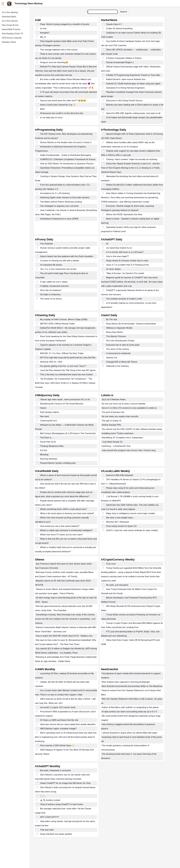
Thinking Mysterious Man (52, 446)
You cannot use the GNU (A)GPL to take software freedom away (132, 429)
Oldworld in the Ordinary (118, 366)
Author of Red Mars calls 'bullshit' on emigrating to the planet (130, 707)
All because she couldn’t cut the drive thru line (62, 113)
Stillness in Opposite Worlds (119, 328)
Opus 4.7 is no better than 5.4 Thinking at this (127, 265)
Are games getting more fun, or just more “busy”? (63, 366)
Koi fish (44, 450)
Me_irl (43, 37)
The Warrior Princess (116, 336)
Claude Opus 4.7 (114, 24)
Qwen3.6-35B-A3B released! (120, 475)
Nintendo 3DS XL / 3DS (51, 362)
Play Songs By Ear (10, 25)
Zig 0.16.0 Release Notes (114, 399)
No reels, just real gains (117, 585)
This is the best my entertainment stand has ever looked (66, 375)
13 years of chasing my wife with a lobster (60, 261)
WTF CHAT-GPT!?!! (49, 817)
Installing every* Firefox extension (117, 433)
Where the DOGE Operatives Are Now (124, 214)
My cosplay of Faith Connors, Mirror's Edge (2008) (64, 319)
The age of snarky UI (111, 421)
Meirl (42, 109)
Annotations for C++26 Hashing (55, 193)
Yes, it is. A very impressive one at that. (58, 269)
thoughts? (45, 33)
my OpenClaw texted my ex (119, 248)
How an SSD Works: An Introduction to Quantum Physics (67, 164)
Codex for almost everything (119, 28)
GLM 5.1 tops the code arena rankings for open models (132, 530)
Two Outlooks (47, 244)
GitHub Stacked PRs (111, 425)
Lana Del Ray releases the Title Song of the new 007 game (68, 370)
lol (107, 244)
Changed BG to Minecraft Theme (122, 362)
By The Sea (112, 319)
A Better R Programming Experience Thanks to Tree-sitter (133, 75)
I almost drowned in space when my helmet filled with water (129, 733)
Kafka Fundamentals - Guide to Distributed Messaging (66, 155)
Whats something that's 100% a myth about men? (63, 509)
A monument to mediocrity (118, 353)
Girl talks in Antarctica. (51, 295)
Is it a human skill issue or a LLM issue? (125, 252)
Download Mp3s (9, 17)
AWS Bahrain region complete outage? (58, 729)
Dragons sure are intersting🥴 (54, 62)
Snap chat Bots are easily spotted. (56, 834)
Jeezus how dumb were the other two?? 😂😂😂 (63, 101)
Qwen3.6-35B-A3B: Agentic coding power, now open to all (133, 113)
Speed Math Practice (11, 29)
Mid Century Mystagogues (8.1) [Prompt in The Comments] (68, 433)
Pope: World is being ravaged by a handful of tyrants (65, 24)
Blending (44, 455)
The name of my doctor (51, 299)
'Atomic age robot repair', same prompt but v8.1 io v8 (65, 399)
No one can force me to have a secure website (124, 404)
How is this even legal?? (118, 256)
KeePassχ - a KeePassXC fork (116, 446)
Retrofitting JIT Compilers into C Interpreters (122, 438)
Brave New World (114, 332)
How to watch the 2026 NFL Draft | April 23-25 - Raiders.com (64, 636)
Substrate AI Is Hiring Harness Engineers (125, 88)
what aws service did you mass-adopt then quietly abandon (68, 724)
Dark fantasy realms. (50, 412)
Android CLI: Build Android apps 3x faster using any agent (133, 84)
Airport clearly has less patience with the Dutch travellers (67, 256)
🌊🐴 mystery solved (50, 800)
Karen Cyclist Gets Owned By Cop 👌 (58, 105)
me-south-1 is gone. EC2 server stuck (58, 707)
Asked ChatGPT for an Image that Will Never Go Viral (65, 783)
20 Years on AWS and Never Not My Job (59, 720)
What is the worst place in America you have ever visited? (67, 513)
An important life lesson (51, 265)
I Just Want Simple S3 (112, 442)
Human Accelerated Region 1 (120, 62)
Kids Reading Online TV (12, 34)
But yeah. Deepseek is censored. (56, 770)
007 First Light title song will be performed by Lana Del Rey (68, 358)
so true (43, 28)
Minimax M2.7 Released (117, 522)
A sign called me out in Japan (54, 282)
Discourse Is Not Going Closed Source (124, 101)
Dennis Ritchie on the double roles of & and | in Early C (66, 142)
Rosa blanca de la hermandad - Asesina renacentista (131, 324)
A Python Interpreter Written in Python (124, 58)
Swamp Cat (112, 358)
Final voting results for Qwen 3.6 (121, 526)
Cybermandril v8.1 (49, 421)
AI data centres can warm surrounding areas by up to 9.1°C (129, 712)
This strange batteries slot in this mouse (59, 50)
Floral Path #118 (48, 442)
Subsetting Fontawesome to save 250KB (59, 219)
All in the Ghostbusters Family (120, 341)
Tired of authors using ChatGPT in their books (62, 804)
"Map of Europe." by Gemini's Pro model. (125, 273)
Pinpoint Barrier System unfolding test (58, 463)
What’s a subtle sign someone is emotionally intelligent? (66, 530)
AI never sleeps (113, 269)
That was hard (47, 830)
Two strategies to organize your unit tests (59, 206)
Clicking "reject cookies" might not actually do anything (132, 159)
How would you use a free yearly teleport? (60, 526)
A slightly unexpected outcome (54, 286)
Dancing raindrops (49, 459)
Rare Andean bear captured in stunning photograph (126, 682)
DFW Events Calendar (12, 38)
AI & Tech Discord (10, 21)
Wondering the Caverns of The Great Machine (62, 404)
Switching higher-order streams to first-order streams (65, 198)
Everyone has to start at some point (123, 345)
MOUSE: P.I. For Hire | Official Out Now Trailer (62, 353)
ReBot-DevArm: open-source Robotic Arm (126, 79)
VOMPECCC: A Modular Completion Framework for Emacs (68, 159)
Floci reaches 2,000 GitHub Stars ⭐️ (57, 746)
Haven (43, 408)
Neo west (45, 416)
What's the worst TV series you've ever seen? (62, 535)
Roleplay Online (9, 42)
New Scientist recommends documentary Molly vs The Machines (132, 686)
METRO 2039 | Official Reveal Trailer (57, 324)
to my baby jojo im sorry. (52, 117)
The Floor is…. (47, 438)
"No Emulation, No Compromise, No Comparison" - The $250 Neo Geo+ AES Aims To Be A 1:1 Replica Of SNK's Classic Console (65, 383)
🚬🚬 (43, 796)
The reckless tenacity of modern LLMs (124, 299)
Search (124, 12)
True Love (111, 564)
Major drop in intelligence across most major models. (131, 513)
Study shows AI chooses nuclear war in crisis (127, 261)
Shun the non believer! (51, 290)
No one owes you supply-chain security (120, 416)
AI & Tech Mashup (10, 12)
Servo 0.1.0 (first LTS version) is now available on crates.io (129, 408)
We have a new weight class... (120, 518)
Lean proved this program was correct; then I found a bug (129, 450)
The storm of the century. (118, 349)
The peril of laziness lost (113, 412)
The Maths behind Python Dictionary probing (61, 202)
